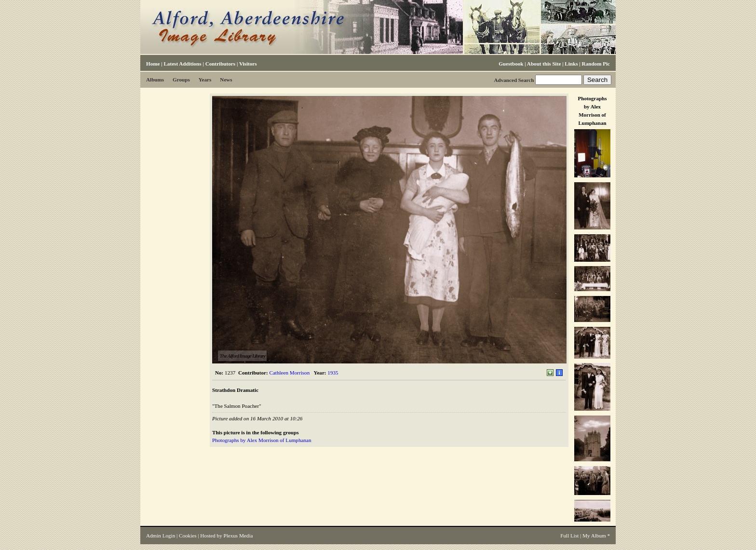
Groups (181, 80)
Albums (155, 80)
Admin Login (161, 536)
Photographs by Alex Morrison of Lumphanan (262, 440)
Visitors (248, 64)
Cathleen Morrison (290, 373)
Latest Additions (182, 64)
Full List (569, 536)
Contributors (220, 64)
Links (571, 64)
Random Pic (596, 64)
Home (153, 64)
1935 (333, 373)
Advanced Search (514, 80)
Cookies (188, 536)
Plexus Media (238, 536)
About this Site (544, 64)
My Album (594, 536)
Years (205, 80)
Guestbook (511, 64)
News (226, 80)
